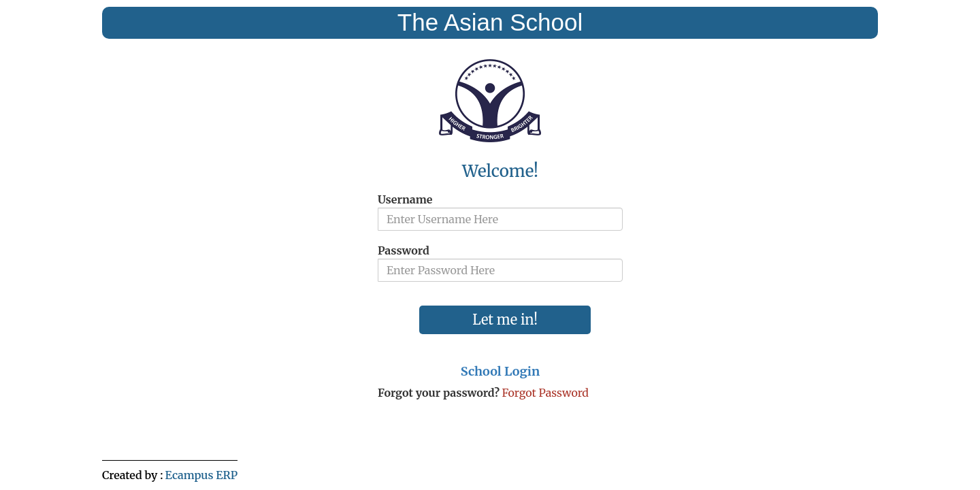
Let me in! (505, 320)
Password (404, 250)
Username (405, 199)
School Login (500, 371)
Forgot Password (545, 393)
